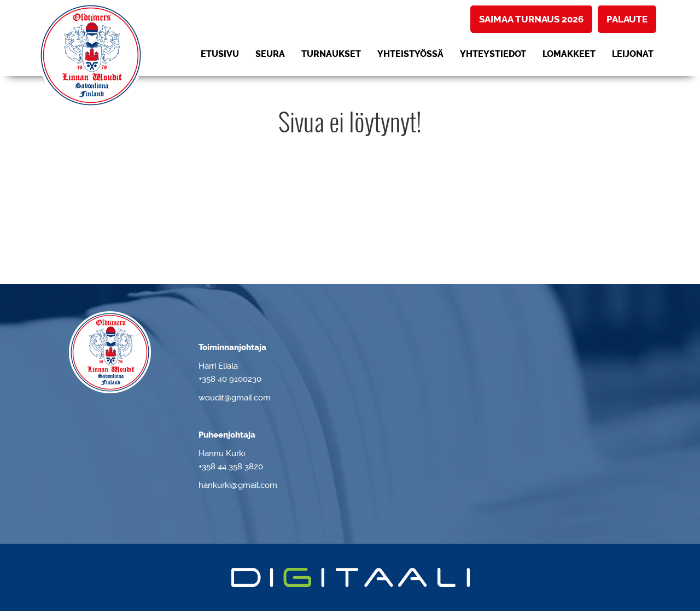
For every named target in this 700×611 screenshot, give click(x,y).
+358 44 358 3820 (231, 467)
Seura (270, 54)
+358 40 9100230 (230, 379)
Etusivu (220, 54)
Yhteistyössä (410, 54)
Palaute (627, 19)
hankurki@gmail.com (238, 485)
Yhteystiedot (493, 54)
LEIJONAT (633, 54)
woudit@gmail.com (235, 398)
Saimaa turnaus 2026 (531, 19)
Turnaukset (331, 54)
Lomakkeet (569, 54)
